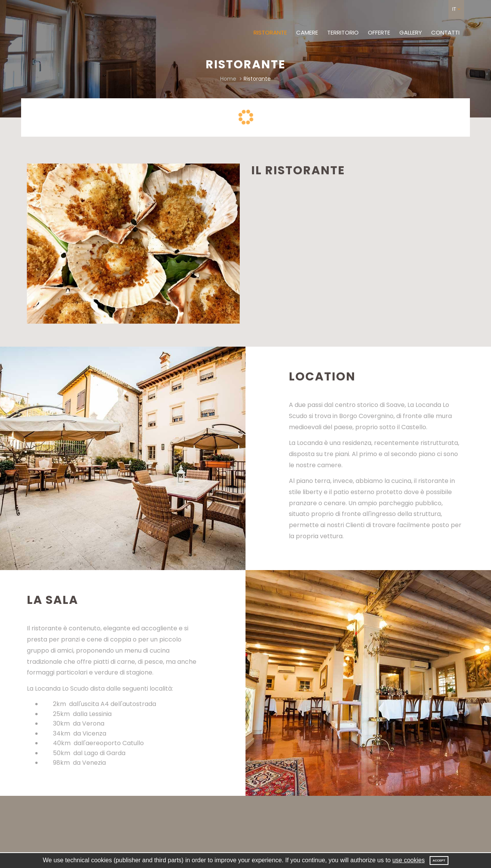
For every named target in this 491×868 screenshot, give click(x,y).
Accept (439, 861)
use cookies (409, 860)
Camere (307, 32)
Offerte (379, 32)
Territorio (343, 32)
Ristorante (270, 32)
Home (228, 79)
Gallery (411, 32)
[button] (456, 9)
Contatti (445, 32)
